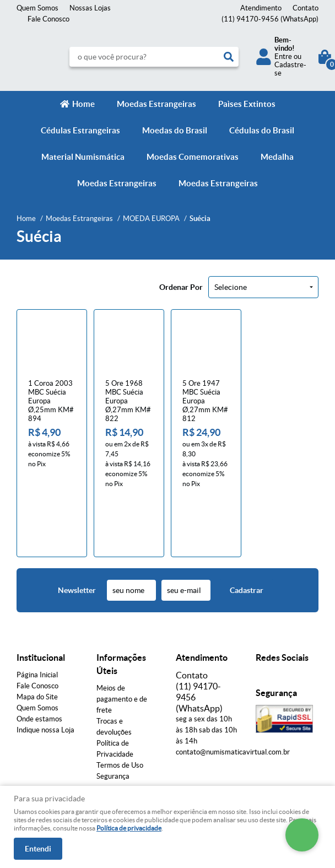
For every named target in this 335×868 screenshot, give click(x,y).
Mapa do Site (37, 640)
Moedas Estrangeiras (156, 104)
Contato (306, 8)
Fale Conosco (48, 19)
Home (83, 104)
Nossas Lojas (90, 8)
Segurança (113, 719)
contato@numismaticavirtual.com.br (233, 695)
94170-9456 (270, 19)
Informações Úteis (121, 607)
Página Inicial (37, 618)
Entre (283, 56)
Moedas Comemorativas (193, 157)
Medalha (277, 157)
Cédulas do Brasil (262, 130)
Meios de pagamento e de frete (122, 642)
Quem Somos (37, 8)
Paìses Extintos (247, 104)
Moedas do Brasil (175, 130)
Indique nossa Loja (45, 673)
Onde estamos (39, 662)
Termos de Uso (120, 708)
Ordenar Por (181, 287)
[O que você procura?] (229, 57)
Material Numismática (83, 157)
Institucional (41, 601)
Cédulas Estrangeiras (80, 130)
